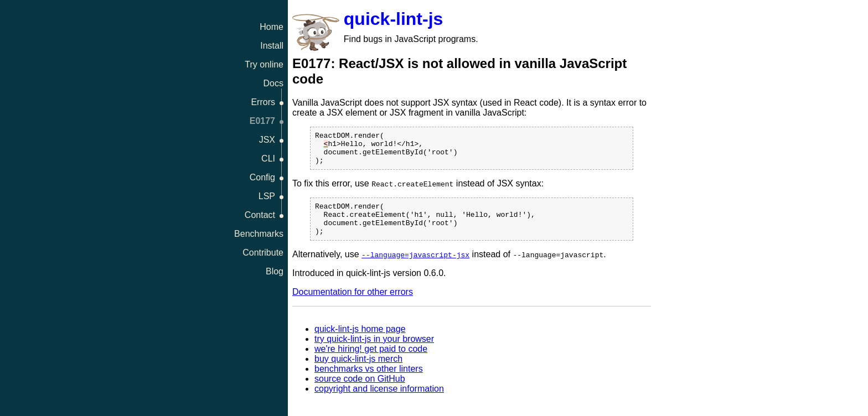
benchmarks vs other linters (369, 382)
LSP (267, 196)
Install (272, 46)
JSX (267, 140)
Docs (273, 83)
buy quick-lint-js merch (358, 372)
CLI (268, 158)
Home (272, 27)
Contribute (263, 253)
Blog (275, 271)
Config (262, 177)
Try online (264, 64)
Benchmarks (259, 234)
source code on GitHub (360, 392)
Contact (260, 215)
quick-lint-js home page (360, 342)
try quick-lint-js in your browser (374, 352)
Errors (263, 102)
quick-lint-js (394, 19)
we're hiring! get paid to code (371, 362)
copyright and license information (379, 402)
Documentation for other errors (353, 305)
